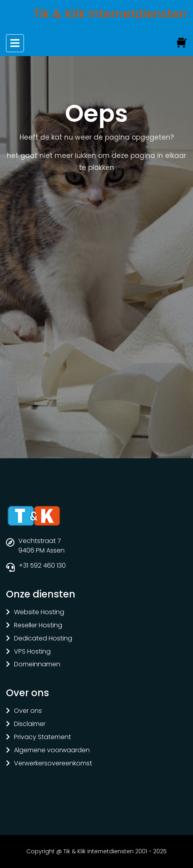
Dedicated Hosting (43, 639)
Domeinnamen (37, 665)
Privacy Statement (42, 737)
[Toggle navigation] (15, 43)
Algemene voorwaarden (52, 750)
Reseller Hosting (38, 626)
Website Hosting (39, 612)
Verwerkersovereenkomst (53, 764)
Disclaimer (30, 724)
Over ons (28, 711)
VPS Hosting (32, 652)
